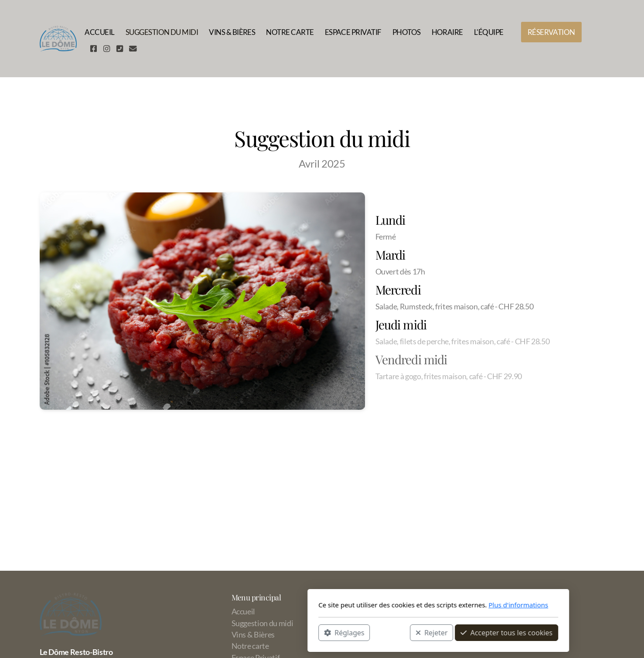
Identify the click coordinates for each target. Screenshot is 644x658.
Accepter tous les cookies (390, 632)
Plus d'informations (402, 605)
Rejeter (315, 632)
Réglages (228, 632)
